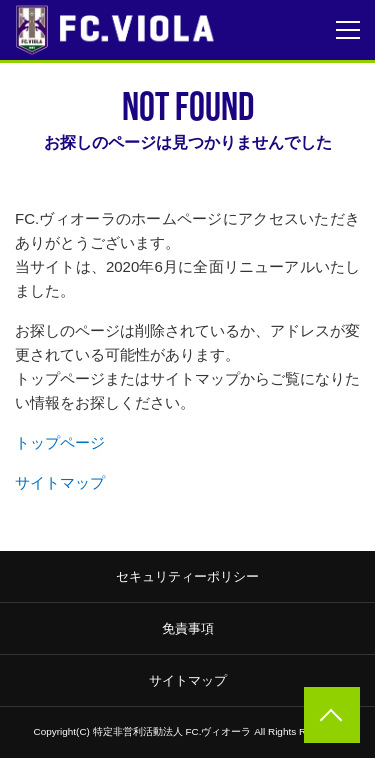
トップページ (60, 442)
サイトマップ (60, 482)
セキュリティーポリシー (187, 576)
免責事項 (188, 628)
